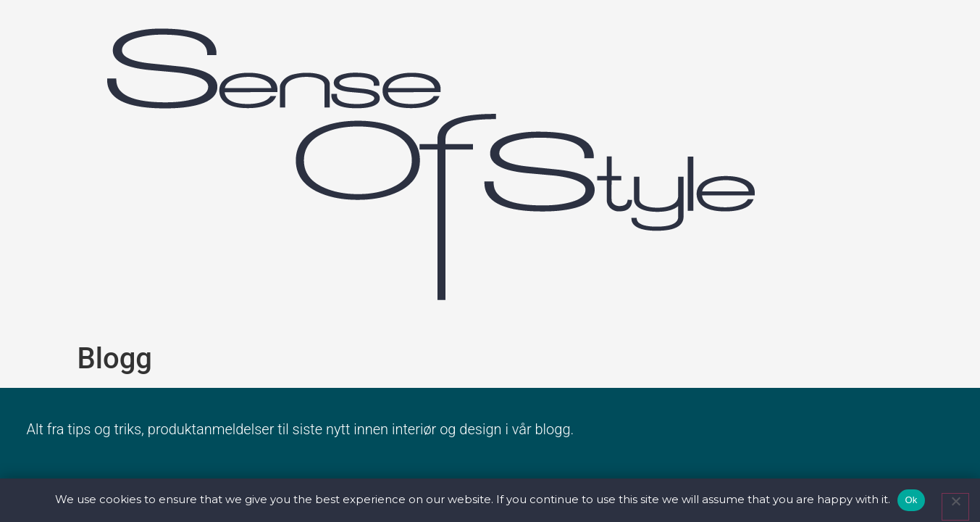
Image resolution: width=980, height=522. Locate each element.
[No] (955, 507)
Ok (911, 500)
